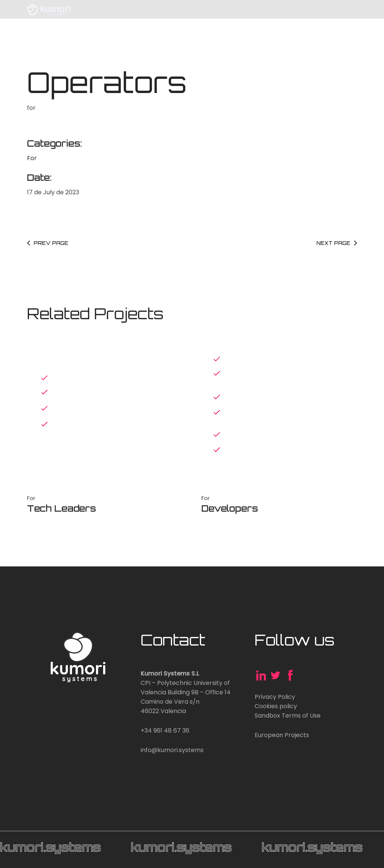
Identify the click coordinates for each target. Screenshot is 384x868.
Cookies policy (276, 706)
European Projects (282, 735)
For (32, 158)
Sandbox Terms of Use (288, 716)
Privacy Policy (275, 697)
